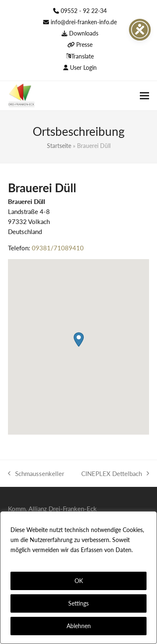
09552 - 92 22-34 (84, 11)
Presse (84, 45)
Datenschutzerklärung (41, 560)
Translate (82, 56)
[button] (144, 95)
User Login (83, 67)
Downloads (84, 33)
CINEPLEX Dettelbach (115, 474)
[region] (78, 578)
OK (79, 581)
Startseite (59, 146)
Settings (78, 603)
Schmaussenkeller (36, 474)
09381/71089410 (58, 248)
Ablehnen (79, 626)
